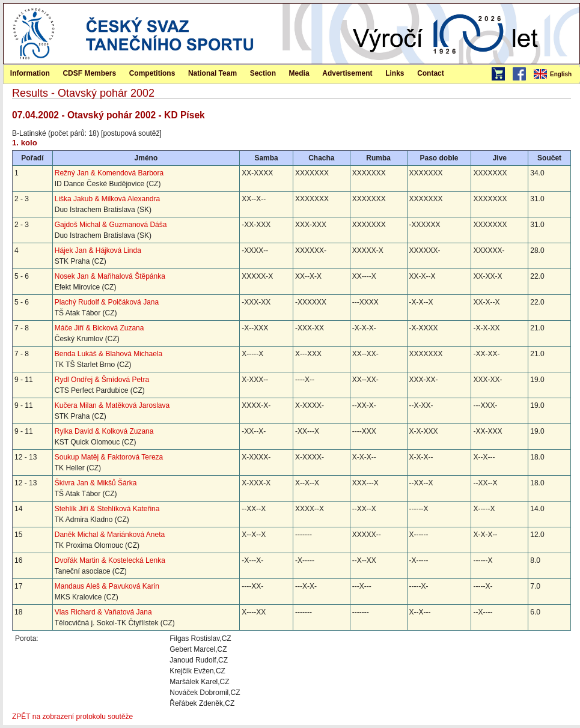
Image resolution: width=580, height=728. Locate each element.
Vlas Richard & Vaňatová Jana (103, 612)
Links (395, 73)
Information (30, 73)
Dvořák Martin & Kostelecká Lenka (110, 560)
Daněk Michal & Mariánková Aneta (110, 535)
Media (299, 73)
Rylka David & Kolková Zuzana (104, 431)
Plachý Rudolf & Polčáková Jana (107, 302)
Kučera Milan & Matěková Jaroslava (112, 405)
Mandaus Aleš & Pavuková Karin (107, 586)
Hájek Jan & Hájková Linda (98, 250)
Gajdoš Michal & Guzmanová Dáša (111, 225)
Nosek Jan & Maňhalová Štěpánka (110, 276)
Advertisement (347, 73)
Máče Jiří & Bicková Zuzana (99, 328)
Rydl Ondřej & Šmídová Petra (102, 380)
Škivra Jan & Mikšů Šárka (96, 483)
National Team (212, 73)
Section (263, 73)
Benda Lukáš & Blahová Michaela (108, 354)
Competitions (152, 73)
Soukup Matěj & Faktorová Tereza (109, 457)
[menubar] (556, 74)
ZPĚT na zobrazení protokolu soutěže (72, 717)
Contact (431, 73)
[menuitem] (556, 74)
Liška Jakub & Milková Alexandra (107, 199)
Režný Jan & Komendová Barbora (109, 173)
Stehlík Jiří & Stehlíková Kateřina (107, 509)
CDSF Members (89, 73)
